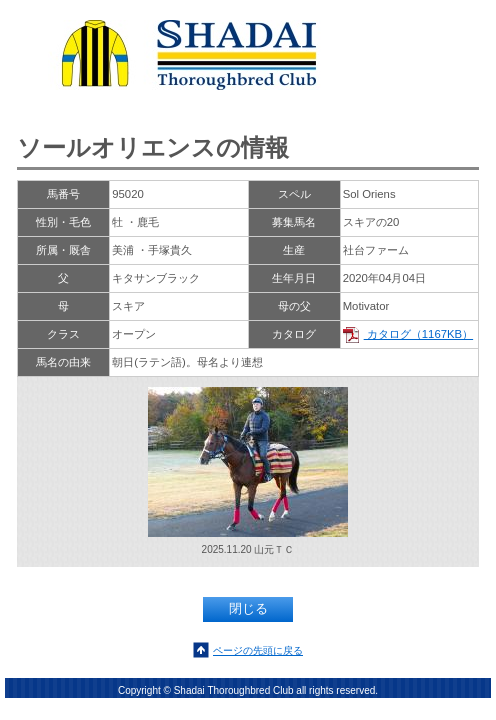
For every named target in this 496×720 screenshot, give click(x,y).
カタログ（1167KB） (408, 334)
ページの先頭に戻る (258, 650)
